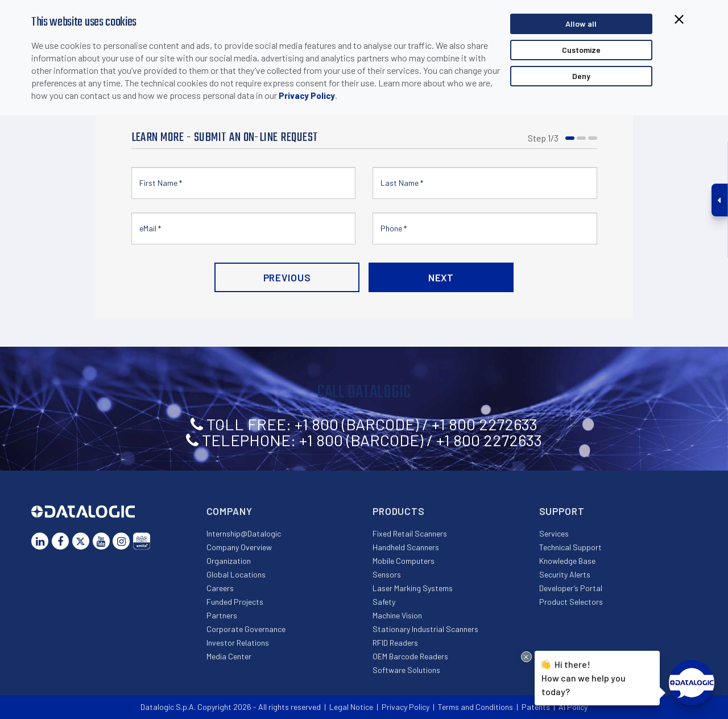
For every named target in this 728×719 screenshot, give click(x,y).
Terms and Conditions (475, 707)
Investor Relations (238, 643)
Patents (536, 707)
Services (554, 533)
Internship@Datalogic (244, 533)
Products (399, 511)
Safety (384, 602)
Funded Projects (235, 602)
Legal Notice (351, 707)
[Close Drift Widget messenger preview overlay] (526, 657)
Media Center (229, 656)
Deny (581, 76)
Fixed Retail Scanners (410, 533)
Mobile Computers (404, 561)
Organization (229, 561)
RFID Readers (395, 643)
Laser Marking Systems (413, 588)
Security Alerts (565, 574)
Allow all (581, 24)
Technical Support (570, 547)
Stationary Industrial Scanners (425, 629)
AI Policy (573, 707)
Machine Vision (397, 615)
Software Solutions (406, 670)
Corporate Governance (246, 629)
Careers (220, 588)
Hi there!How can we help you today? (584, 676)
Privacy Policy (307, 95)
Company (229, 511)
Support (562, 511)
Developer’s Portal (571, 588)
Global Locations (236, 574)
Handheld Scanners (406, 547)
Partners (222, 615)
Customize (581, 50)
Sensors (387, 574)
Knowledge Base (567, 561)
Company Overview (239, 547)
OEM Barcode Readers (410, 656)
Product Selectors (571, 602)
